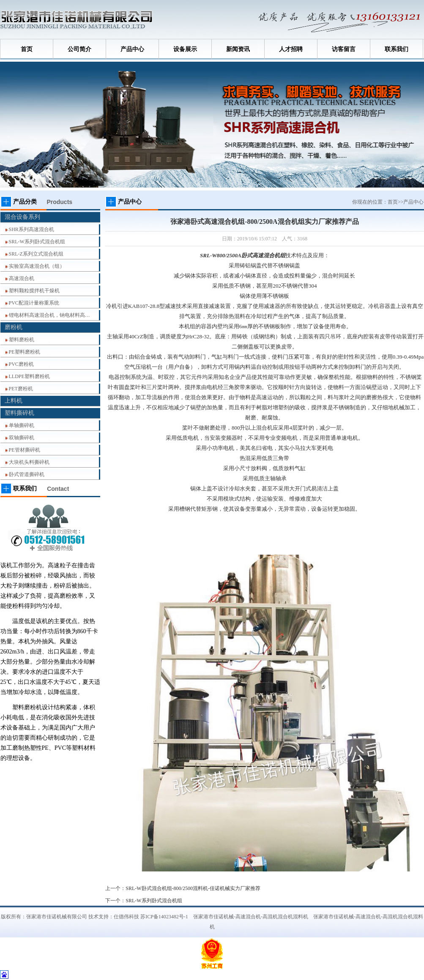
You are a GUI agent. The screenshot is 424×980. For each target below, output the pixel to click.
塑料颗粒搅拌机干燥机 (34, 291)
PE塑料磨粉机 (25, 352)
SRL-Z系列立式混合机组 (36, 254)
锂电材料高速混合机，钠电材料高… (49, 315)
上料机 (14, 401)
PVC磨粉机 (21, 364)
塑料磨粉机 (22, 340)
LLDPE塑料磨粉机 (29, 376)
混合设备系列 (22, 217)
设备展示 (185, 49)
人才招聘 (291, 49)
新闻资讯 (238, 49)
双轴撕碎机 (22, 438)
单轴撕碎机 (22, 425)
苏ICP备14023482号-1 (164, 917)
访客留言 (344, 49)
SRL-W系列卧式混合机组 (37, 242)
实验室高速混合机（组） (37, 266)
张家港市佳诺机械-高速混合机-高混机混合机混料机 (251, 917)
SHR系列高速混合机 (31, 229)
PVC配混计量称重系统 (34, 303)
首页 (27, 49)
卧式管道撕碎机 (27, 474)
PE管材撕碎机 (25, 450)
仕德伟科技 (126, 917)
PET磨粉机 (21, 389)
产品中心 (132, 49)
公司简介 (79, 49)
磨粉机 (14, 327)
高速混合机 (22, 278)
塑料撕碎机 (19, 413)
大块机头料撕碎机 (29, 462)
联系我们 (397, 49)
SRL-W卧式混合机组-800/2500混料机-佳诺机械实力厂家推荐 (193, 888)
